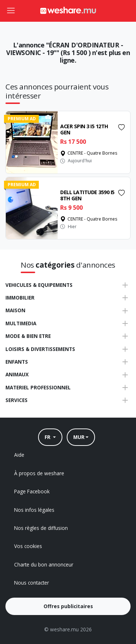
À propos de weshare (39, 473)
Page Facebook (32, 491)
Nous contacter (32, 583)
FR (48, 437)
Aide (19, 455)
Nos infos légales (34, 510)
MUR (79, 437)
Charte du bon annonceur (44, 564)
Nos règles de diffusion (41, 528)
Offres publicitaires (68, 606)
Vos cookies (28, 546)
